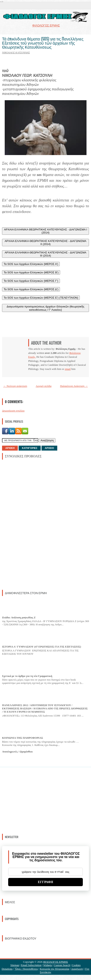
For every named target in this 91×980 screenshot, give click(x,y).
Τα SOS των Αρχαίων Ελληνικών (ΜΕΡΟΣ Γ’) (31, 281)
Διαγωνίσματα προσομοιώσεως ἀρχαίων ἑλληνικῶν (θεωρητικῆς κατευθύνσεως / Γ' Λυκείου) (46, 308)
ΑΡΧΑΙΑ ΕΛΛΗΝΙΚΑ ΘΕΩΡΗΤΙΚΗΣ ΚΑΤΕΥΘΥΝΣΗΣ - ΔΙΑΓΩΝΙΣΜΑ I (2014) (45, 231)
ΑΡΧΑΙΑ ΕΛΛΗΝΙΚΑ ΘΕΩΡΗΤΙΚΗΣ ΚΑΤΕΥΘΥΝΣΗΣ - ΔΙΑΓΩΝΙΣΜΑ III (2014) (46, 254)
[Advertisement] (33, 524)
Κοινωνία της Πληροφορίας (55, 969)
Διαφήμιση (77, 969)
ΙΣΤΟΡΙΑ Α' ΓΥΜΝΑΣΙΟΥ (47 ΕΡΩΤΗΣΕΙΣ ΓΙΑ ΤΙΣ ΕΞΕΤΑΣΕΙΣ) (42, 647)
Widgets (48, 965)
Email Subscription (31, 965)
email (68, 369)
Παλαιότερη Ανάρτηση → (74, 386)
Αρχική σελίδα (44, 386)
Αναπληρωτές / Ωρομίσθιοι (17, 752)
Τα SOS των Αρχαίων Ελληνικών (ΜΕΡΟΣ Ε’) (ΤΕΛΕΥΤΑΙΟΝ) (41, 298)
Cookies (76, 965)
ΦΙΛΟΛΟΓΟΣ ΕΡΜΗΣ (56, 962)
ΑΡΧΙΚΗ (10, 448)
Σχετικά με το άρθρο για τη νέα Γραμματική (27, 676)
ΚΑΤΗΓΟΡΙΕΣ (30, 448)
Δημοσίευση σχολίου (13, 411)
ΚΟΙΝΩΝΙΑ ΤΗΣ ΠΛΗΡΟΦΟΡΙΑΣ (23, 738)
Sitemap (15, 965)
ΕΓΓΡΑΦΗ (45, 882)
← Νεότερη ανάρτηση (15, 386)
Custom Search (62, 965)
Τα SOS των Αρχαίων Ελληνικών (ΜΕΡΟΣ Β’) (31, 272)
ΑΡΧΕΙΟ (49, 448)
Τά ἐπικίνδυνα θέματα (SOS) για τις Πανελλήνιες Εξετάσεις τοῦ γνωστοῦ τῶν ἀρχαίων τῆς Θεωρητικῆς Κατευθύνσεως (43, 43)
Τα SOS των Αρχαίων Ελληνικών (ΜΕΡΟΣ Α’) (31, 264)
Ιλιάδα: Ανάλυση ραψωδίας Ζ (19, 617)
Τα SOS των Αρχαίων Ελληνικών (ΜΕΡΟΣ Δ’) (31, 289)
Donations (7, 969)
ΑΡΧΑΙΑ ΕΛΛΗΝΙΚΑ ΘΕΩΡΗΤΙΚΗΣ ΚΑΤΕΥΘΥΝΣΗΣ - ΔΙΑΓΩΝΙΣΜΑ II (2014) (46, 243)
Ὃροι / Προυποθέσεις (26, 969)
